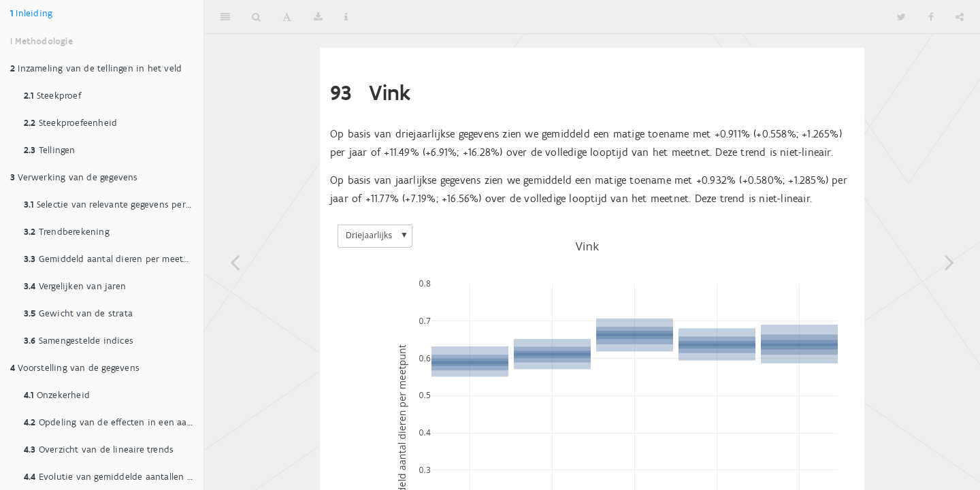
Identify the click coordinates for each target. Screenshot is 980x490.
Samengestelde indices (79, 341)
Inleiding (31, 13)
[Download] (318, 17)
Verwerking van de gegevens (74, 177)
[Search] (256, 17)
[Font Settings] (287, 17)
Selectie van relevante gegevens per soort (114, 205)
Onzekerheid (57, 395)
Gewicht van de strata (78, 313)
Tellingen (50, 150)
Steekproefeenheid (70, 123)
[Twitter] (901, 17)
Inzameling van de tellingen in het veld (96, 68)
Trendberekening (67, 232)
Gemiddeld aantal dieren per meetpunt (114, 259)
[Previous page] (235, 262)
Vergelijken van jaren (75, 286)
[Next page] (949, 262)
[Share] (960, 17)
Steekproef (52, 96)
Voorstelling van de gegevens (75, 368)
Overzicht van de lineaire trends (99, 450)
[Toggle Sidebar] (225, 17)
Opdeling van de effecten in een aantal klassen (114, 422)
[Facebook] (931, 17)
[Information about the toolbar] (346, 17)
